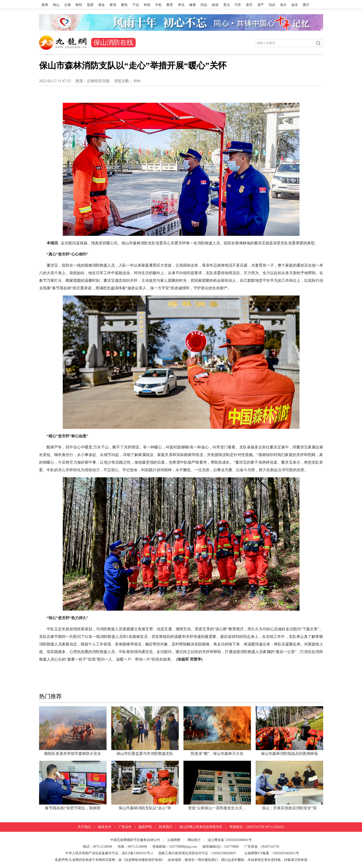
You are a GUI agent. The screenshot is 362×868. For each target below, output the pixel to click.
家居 (113, 5)
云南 (67, 5)
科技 (147, 5)
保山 (56, 5)
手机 (158, 5)
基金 (102, 5)
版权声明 (145, 827)
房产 (261, 5)
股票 (90, 5)
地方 (283, 5)
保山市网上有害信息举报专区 (201, 827)
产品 (136, 5)
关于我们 (84, 827)
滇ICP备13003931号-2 (138, 853)
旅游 (215, 5)
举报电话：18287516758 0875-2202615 (257, 827)
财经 (79, 5)
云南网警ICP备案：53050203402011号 (272, 853)
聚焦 (124, 5)
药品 (204, 5)
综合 (272, 5)
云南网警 (174, 840)
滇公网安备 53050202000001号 (230, 840)
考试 (181, 5)
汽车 (238, 5)
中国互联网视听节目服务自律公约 (135, 840)
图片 (306, 5)
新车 (249, 5)
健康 (192, 5)
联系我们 (165, 827)
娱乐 (295, 5)
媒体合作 (105, 827)
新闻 (45, 5)
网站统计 (194, 840)
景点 (227, 5)
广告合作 (125, 827)
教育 (170, 5)
